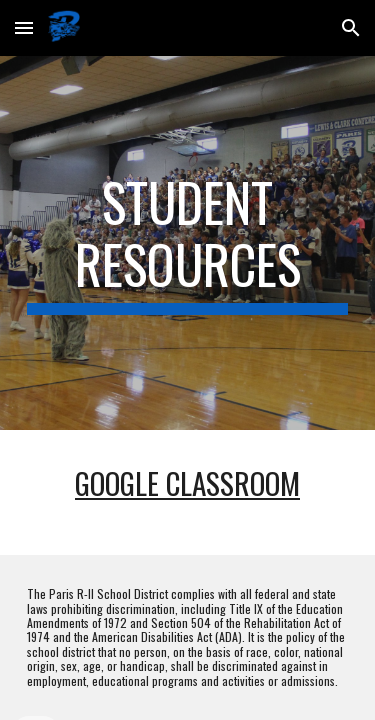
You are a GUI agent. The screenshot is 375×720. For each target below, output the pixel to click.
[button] (24, 27)
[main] (188, 243)
